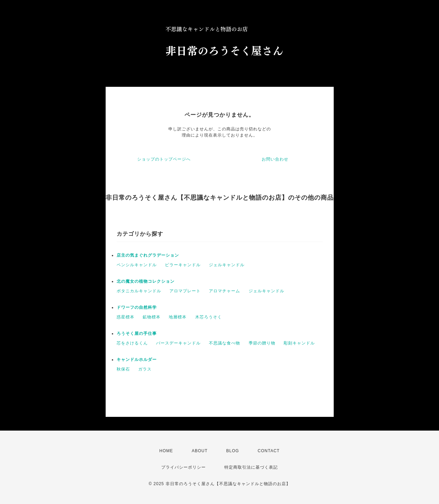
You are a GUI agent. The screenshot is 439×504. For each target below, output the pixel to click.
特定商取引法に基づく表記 (251, 467)
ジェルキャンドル (227, 265)
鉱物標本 (152, 317)
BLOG (233, 451)
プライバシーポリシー (183, 467)
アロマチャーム (224, 291)
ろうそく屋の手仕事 (137, 333)
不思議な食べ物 (224, 343)
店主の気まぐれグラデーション (148, 255)
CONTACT (269, 451)
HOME (166, 451)
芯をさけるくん (132, 343)
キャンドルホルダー (137, 360)
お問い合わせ (275, 159)
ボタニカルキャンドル (139, 291)
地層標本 (178, 317)
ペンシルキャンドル (137, 265)
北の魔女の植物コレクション (146, 281)
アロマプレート (185, 291)
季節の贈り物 (262, 343)
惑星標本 (126, 317)
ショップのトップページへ (164, 159)
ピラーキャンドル (183, 265)
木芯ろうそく (209, 317)
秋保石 (123, 369)
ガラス (145, 369)
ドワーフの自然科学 (137, 307)
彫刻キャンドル (299, 343)
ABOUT (200, 451)
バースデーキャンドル (178, 343)
